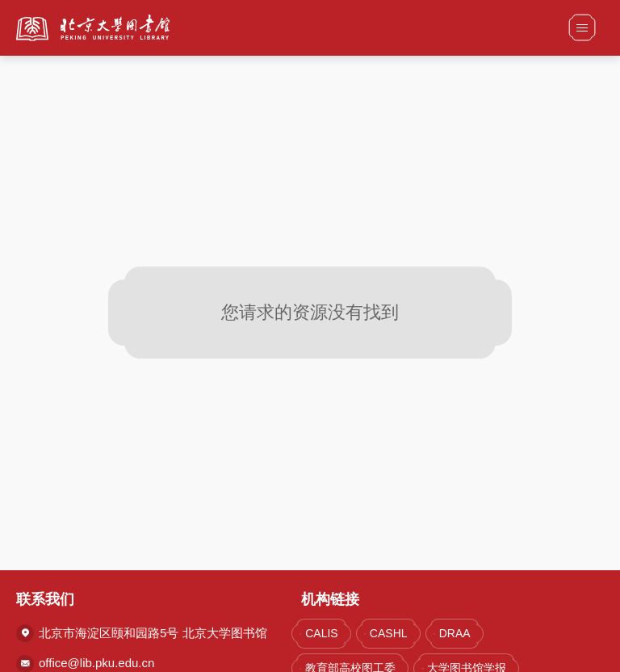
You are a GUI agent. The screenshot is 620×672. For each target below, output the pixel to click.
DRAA (455, 633)
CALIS (321, 633)
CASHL (389, 633)
